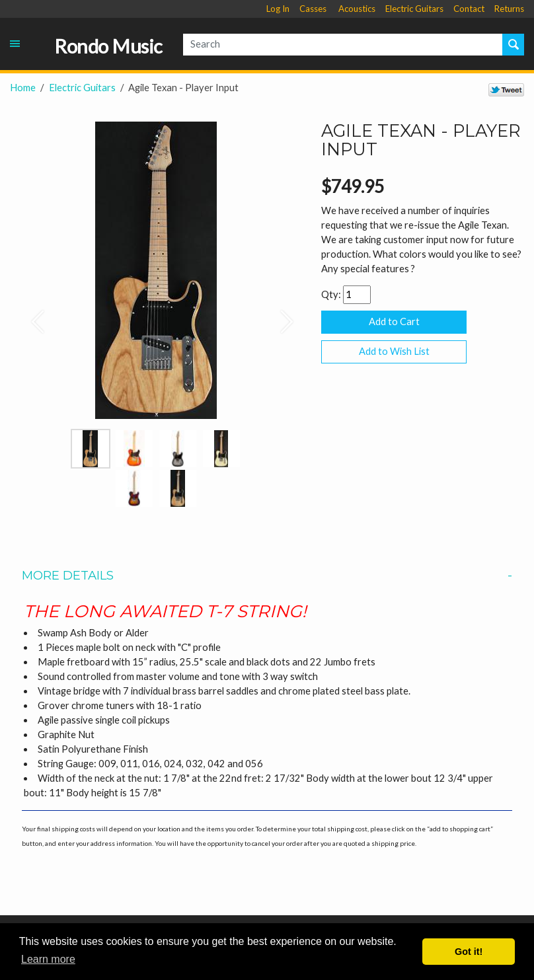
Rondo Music (108, 46)
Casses (313, 9)
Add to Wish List (394, 351)
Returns (509, 9)
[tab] (267, 576)
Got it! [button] (469, 952)
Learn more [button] (48, 959)
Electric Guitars (414, 9)
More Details (267, 576)
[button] (32, 315)
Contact (469, 9)
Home (23, 88)
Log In (278, 9)
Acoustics (357, 9)
